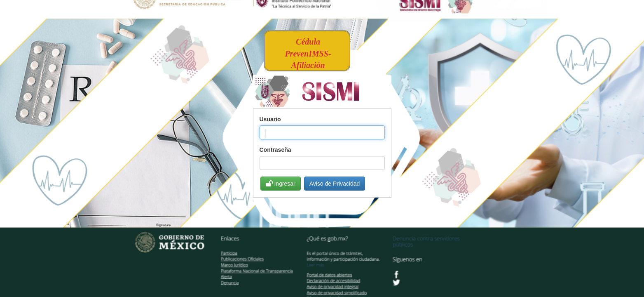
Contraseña (275, 150)
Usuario (270, 119)
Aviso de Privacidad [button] (335, 184)
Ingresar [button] (281, 184)
